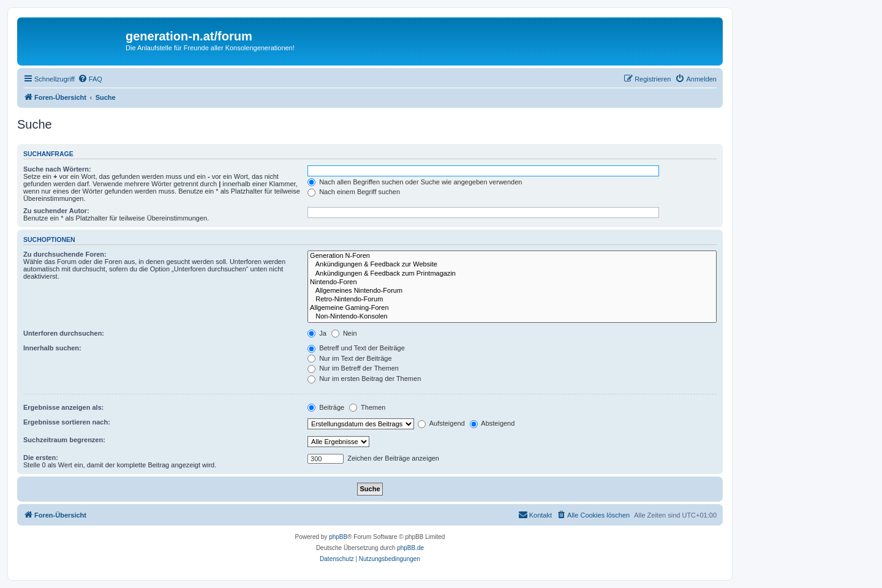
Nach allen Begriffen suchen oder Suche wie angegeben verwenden (415, 182)
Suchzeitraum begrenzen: (64, 440)
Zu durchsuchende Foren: (65, 254)
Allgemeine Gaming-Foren (512, 308)
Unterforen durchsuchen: (64, 333)
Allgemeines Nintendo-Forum (512, 291)
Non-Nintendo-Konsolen (512, 317)
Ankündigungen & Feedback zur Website (512, 265)
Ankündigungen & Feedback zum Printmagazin (512, 274)
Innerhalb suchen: (52, 348)
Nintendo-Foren (512, 282)
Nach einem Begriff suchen (354, 192)
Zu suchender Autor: (56, 211)
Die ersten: (41, 458)
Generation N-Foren (512, 256)
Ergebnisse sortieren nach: (67, 422)
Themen (367, 407)
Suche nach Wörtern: (57, 169)
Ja (317, 333)
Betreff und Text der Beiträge (356, 348)
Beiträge (326, 407)
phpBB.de (410, 548)
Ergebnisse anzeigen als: (63, 407)
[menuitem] (90, 79)
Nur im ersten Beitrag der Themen (364, 379)
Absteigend (492, 423)
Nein (344, 333)
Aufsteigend (441, 423)
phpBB (338, 537)
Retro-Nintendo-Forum (512, 300)
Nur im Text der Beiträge (349, 358)
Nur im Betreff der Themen (353, 368)
